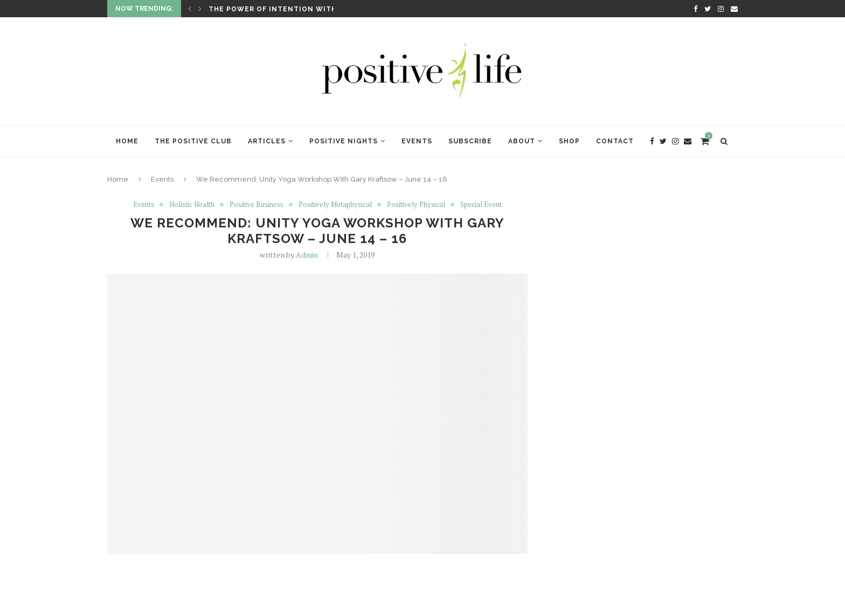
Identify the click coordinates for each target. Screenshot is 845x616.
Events (417, 141)
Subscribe (470, 141)
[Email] (734, 9)
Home (127, 141)
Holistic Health (192, 205)
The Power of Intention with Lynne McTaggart (312, 9)
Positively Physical (416, 205)
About (522, 141)
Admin (307, 255)
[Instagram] (721, 9)
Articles (267, 141)
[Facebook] (695, 9)
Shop (569, 141)
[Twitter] (708, 9)
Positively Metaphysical (335, 205)
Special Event (481, 205)
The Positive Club (193, 141)
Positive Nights (344, 141)
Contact (615, 141)
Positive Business (257, 205)
